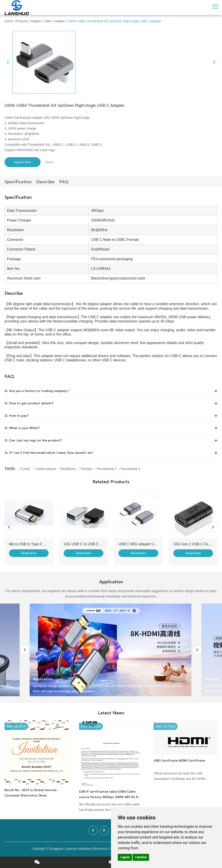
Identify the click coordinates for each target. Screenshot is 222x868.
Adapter (36, 21)
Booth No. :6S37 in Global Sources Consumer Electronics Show (31, 793)
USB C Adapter (55, 21)
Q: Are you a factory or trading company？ (37, 391)
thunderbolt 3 (106, 469)
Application (111, 582)
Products (22, 21)
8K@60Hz (67, 469)
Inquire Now (22, 162)
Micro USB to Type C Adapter (33, 544)
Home (9, 21)
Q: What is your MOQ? (22, 428)
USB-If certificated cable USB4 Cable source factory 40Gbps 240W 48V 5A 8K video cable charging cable (109, 795)
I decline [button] (141, 857)
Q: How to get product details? (29, 403)
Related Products (111, 482)
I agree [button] (125, 857)
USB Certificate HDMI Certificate (179, 761)
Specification (18, 182)
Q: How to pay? (17, 416)
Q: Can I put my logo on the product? (33, 440)
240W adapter (45, 469)
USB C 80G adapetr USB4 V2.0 (144, 544)
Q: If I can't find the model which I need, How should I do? (49, 453)
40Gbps (85, 469)
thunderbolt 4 (129, 469)
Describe (45, 182)
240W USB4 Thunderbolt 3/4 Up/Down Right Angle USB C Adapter (115, 21)
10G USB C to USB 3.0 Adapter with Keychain (101, 544)
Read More (29, 553)
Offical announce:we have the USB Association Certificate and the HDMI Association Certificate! (179, 776)
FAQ (64, 182)
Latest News (111, 713)
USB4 (25, 469)
